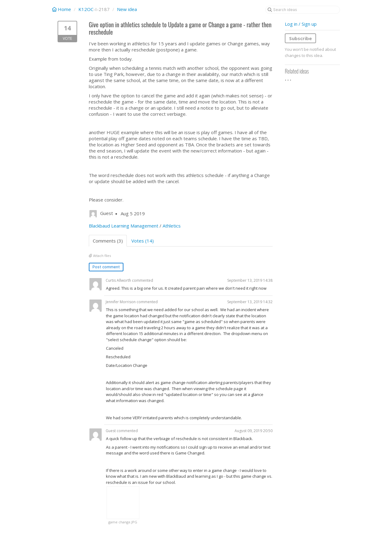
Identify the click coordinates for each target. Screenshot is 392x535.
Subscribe (300, 38)
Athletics (172, 226)
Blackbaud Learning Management (124, 226)
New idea (127, 9)
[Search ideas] (303, 10)
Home (62, 9)
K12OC (86, 9)
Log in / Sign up (301, 24)
